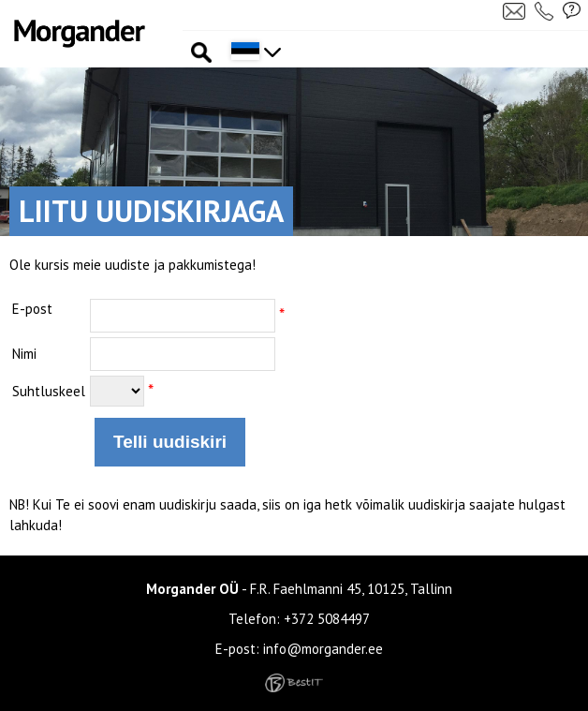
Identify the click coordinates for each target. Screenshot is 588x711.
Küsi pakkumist (572, 10)
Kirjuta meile (514, 10)
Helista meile (546, 10)
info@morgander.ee (323, 649)
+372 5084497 (327, 619)
